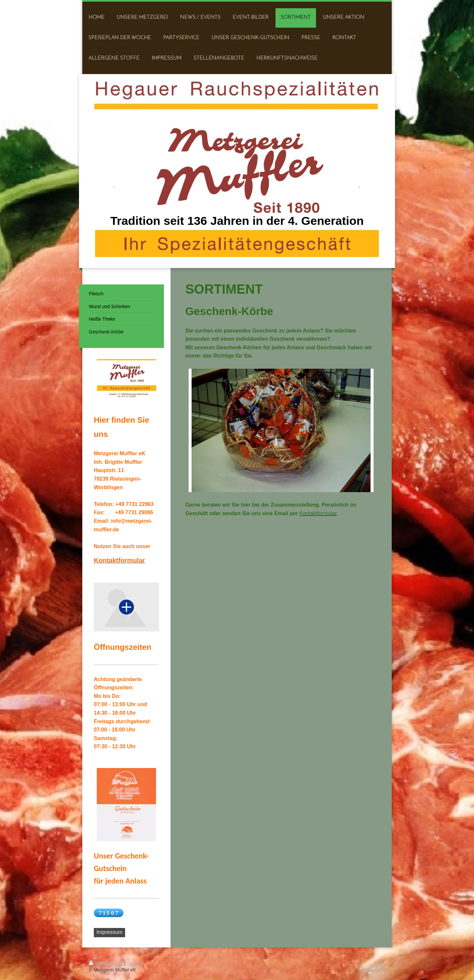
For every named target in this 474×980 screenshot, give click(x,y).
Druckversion (106, 964)
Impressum (109, 932)
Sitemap (135, 964)
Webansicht (373, 970)
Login (380, 964)
